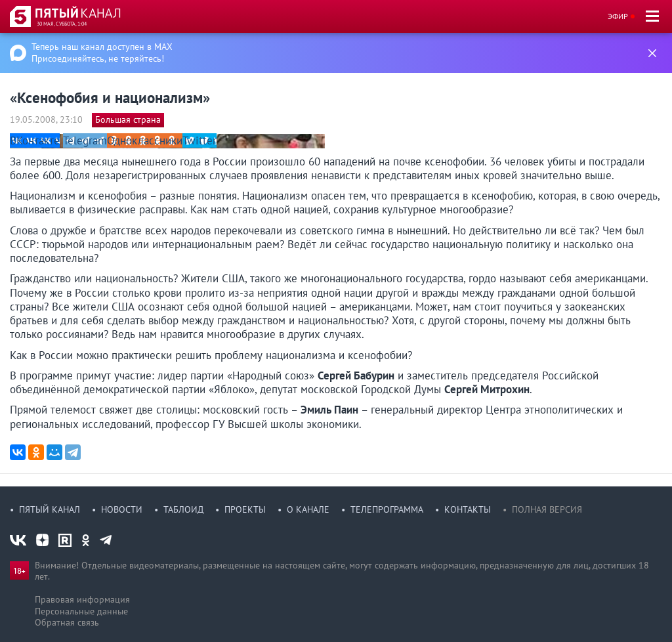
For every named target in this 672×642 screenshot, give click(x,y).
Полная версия (547, 509)
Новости (122, 509)
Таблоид (183, 509)
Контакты (468, 509)
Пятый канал (50, 509)
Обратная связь (67, 622)
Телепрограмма (387, 509)
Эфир (618, 16)
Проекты (245, 509)
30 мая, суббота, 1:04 (62, 24)
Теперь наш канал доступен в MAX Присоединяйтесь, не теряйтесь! (102, 53)
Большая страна (128, 119)
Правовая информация (82, 599)
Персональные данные (81, 611)
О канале (308, 509)
